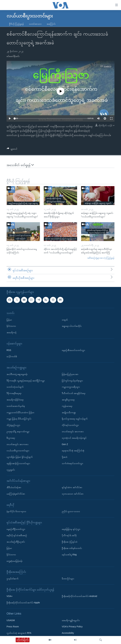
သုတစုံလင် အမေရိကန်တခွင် (74, 438)
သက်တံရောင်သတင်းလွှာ (72, 463)
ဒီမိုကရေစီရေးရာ (14, 393)
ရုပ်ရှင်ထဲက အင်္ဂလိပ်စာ (72, 487)
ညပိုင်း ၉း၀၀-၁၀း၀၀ (71, 511)
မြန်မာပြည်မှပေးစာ (70, 374)
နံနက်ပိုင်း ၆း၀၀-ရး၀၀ (16, 511)
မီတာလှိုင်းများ (68, 579)
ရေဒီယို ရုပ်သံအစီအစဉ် (17, 535)
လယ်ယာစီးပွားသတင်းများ (18, 451)
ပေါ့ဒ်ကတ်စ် (12, 356)
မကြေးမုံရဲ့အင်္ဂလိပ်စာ (16, 494)
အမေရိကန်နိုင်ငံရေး (15, 400)
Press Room (13, 627)
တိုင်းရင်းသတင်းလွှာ (70, 425)
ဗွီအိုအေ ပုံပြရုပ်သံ (70, 542)
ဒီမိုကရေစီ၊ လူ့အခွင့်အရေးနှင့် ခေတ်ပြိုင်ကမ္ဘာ (26, 381)
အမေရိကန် (11, 332)
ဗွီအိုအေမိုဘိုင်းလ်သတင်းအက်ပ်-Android (79, 596)
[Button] (12, 149)
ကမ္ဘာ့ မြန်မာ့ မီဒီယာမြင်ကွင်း (19, 419)
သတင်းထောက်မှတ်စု (16, 406)
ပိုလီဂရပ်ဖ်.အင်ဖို (69, 535)
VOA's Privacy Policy (72, 627)
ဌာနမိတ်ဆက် (13, 579)
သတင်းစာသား (35, 24)
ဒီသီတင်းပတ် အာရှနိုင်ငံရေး (74, 393)
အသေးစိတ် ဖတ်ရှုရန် (20, 165)
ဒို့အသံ (65, 457)
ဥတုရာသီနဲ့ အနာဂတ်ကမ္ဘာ (18, 431)
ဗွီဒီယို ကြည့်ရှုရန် (16, 24)
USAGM (11, 620)
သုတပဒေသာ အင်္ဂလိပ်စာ (73, 494)
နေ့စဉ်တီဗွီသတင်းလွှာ (16, 529)
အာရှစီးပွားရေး (68, 400)
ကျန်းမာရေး (67, 406)
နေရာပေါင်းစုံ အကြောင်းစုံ (73, 451)
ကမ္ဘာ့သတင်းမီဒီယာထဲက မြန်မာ (20, 412)
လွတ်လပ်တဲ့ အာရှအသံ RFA (19, 633)
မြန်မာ (9, 320)
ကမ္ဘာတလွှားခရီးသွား (71, 387)
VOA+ (10, 596)
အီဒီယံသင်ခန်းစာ (14, 487)
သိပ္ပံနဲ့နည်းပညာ (13, 425)
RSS (9, 350)
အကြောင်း (51, 24)
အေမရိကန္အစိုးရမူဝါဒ (71, 620)
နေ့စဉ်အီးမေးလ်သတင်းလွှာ (73, 350)
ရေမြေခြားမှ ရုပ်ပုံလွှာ (71, 529)
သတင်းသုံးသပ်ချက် (15, 387)
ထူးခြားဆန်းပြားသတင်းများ (18, 463)
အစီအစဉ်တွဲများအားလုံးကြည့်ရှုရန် (101, 258)
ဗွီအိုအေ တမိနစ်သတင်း (72, 548)
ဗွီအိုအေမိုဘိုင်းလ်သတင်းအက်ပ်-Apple (23, 603)
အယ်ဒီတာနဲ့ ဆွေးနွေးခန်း (17, 374)
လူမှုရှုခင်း (11, 470)
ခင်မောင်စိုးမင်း (13, 56)
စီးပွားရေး (11, 438)
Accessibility (68, 633)
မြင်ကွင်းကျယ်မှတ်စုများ (72, 381)
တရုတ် (65, 320)
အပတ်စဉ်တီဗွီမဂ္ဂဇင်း (16, 542)
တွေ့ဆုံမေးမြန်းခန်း (15, 561)
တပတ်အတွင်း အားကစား (17, 444)
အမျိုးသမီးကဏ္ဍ (69, 412)
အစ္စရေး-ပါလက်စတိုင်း (72, 326)
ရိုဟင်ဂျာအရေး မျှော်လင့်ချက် (75, 419)
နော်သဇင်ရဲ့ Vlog (69, 555)
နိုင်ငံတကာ (11, 326)
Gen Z (65, 444)
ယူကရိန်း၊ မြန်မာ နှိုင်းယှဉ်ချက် (20, 457)
